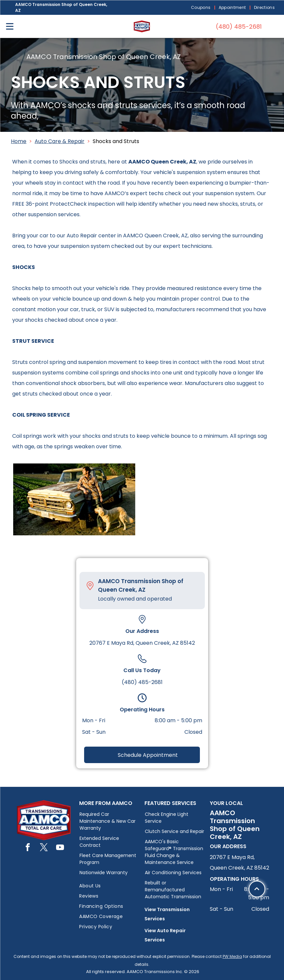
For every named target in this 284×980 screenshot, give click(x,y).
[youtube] (60, 848)
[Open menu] (10, 26)
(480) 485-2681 (142, 682)
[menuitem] (202, 8)
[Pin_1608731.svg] (90, 586)
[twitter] (44, 848)
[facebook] (28, 848)
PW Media (232, 956)
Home (19, 141)
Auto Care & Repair (60, 141)
